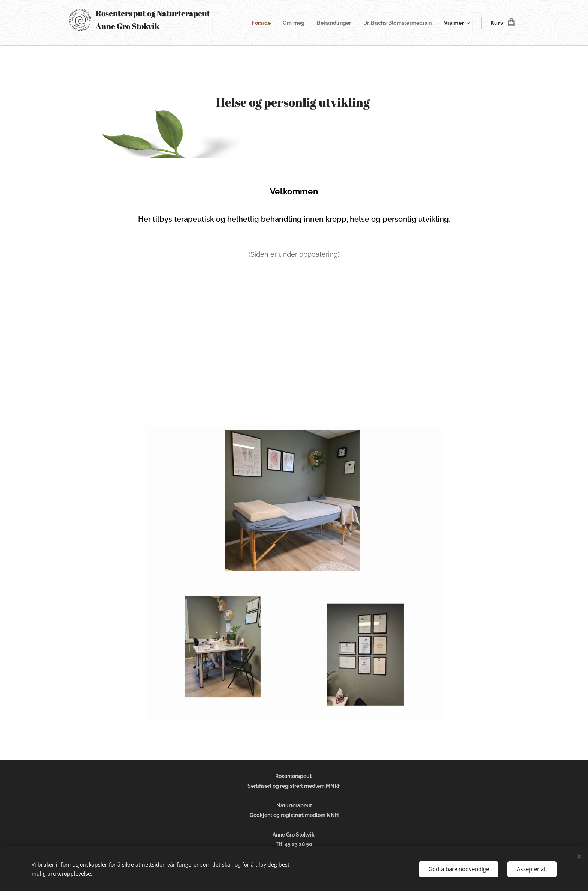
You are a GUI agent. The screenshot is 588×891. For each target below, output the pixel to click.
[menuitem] (256, 23)
